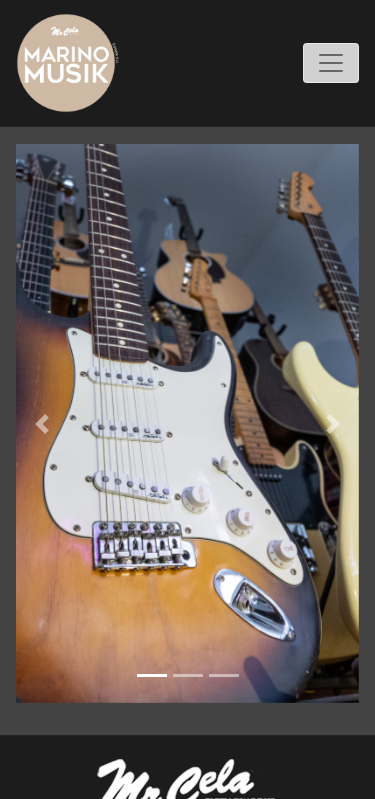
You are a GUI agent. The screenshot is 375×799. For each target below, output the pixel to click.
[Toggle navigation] (331, 63)
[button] (41, 423)
